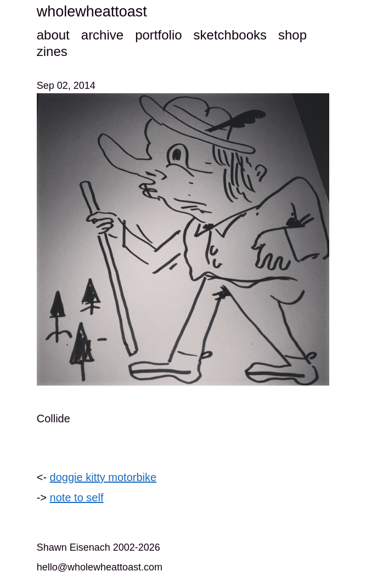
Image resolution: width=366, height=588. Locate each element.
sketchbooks (230, 35)
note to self (77, 497)
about (53, 35)
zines (52, 51)
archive (102, 35)
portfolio (158, 35)
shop (292, 35)
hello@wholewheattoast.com (100, 567)
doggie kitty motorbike (103, 477)
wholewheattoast (92, 12)
